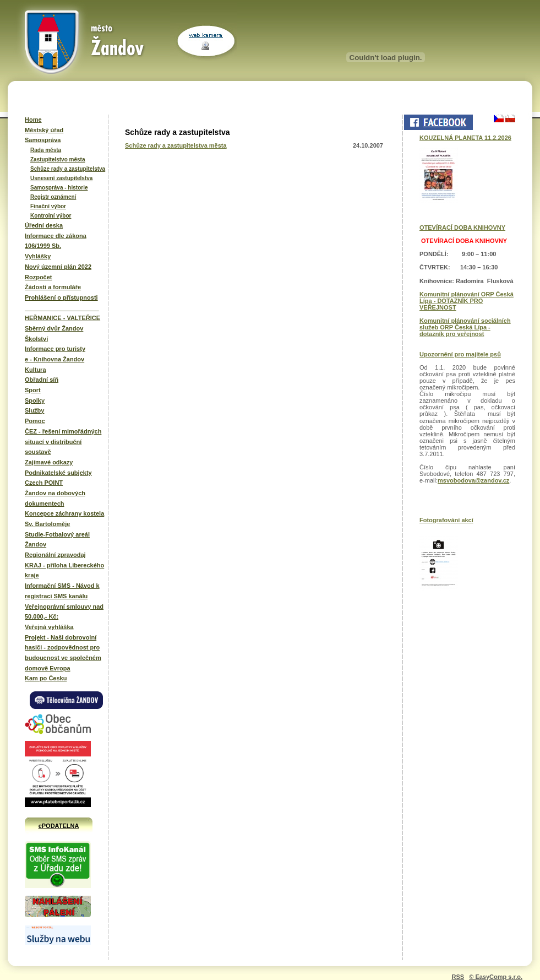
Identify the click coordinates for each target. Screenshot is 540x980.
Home (33, 120)
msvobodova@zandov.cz (473, 480)
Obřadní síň (42, 380)
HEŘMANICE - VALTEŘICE (62, 318)
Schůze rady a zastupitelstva (68, 169)
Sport (33, 390)
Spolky (35, 400)
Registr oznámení (53, 197)
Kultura (36, 370)
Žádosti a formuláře (53, 287)
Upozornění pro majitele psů (460, 354)
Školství (36, 339)
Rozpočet (39, 277)
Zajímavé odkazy (49, 462)
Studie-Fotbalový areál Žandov (57, 540)
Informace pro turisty (55, 349)
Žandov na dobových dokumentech (55, 498)
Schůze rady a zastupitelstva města (176, 145)
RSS (458, 977)
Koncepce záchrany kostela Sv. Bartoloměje (64, 519)
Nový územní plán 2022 (58, 267)
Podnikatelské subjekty (58, 473)
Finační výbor (48, 206)
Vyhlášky (38, 256)
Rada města (46, 150)
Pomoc (35, 421)
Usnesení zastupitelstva (61, 178)
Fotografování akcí (446, 520)
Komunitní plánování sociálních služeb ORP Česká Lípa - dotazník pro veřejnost (465, 327)
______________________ (62, 308)
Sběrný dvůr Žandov (54, 328)
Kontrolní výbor (51, 216)
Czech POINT (44, 483)
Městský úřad (44, 130)
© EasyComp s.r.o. (496, 977)
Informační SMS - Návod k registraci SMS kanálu (62, 591)
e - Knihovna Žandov (54, 359)
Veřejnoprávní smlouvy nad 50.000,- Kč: (64, 612)
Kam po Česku (46, 678)
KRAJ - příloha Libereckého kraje (64, 570)
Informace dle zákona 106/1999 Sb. (56, 241)
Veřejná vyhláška (49, 627)
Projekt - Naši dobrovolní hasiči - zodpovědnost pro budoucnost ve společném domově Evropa (63, 653)
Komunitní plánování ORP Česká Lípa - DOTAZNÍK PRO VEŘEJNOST (467, 301)
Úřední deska (44, 225)
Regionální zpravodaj (55, 555)
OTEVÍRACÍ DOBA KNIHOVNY (462, 228)
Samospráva (43, 140)
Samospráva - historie (59, 188)
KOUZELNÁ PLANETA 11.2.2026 (465, 138)
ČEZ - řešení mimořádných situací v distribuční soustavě (63, 442)
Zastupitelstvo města (58, 159)
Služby (34, 410)
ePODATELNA (59, 826)
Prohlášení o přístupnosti (61, 297)
